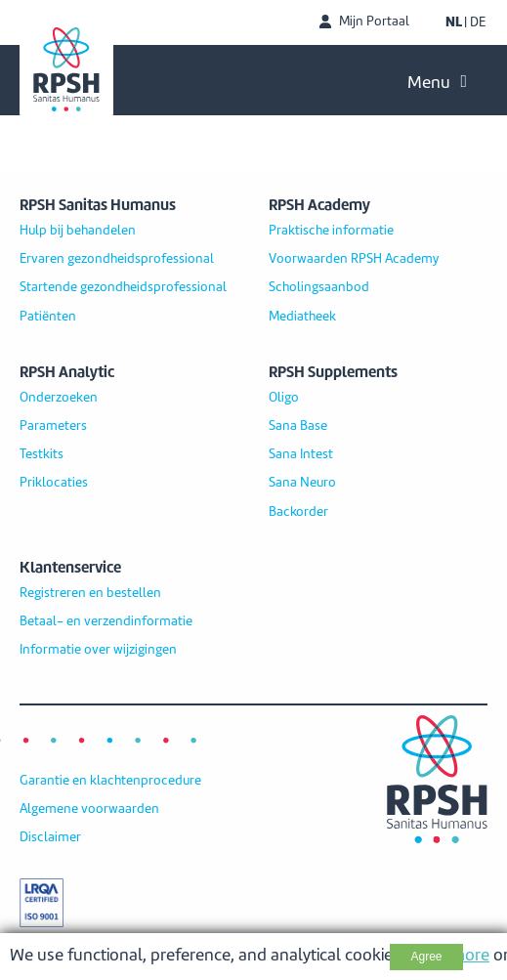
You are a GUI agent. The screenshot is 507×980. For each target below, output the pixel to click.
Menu (437, 82)
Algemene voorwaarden (89, 809)
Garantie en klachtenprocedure (110, 781)
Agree (426, 957)
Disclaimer (50, 837)
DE (478, 22)
